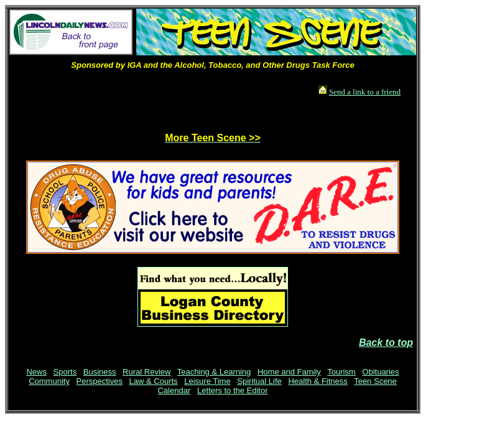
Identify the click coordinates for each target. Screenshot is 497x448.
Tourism (341, 372)
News (36, 372)
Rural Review (146, 372)
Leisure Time (207, 381)
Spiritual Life (259, 381)
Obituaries (380, 372)
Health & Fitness (318, 381)
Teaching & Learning (214, 372)
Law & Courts (154, 381)
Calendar (174, 390)
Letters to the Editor (232, 390)
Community (49, 381)
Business (100, 372)
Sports (65, 372)
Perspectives (100, 381)
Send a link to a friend (365, 92)
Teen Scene (375, 381)
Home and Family (289, 372)
